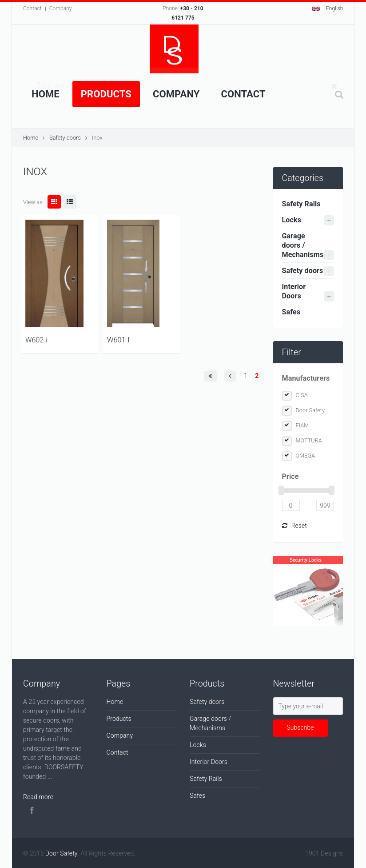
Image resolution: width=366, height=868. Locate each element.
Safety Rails (301, 204)
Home (46, 94)
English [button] (328, 8)
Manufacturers (306, 378)
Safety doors (65, 138)
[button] (210, 376)
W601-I (118, 340)
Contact (32, 8)
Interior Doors (294, 291)
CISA (302, 395)
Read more (38, 797)
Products (106, 94)
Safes (291, 312)
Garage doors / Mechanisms (303, 245)
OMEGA (306, 456)
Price (290, 476)
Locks (292, 220)
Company (61, 8)
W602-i (36, 340)
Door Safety (310, 410)
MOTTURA (309, 440)
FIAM (302, 425)
